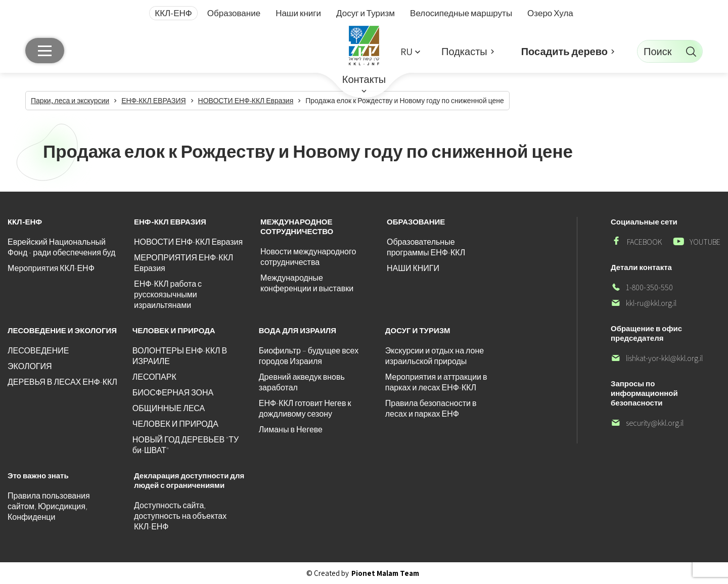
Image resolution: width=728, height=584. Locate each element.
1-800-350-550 (642, 287)
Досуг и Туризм (366, 13)
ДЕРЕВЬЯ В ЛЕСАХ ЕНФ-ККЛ (62, 382)
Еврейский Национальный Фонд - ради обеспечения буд (61, 247)
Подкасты (464, 52)
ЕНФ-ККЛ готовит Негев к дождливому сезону (305, 409)
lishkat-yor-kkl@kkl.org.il (657, 358)
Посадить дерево (564, 52)
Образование (234, 13)
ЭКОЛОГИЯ (30, 366)
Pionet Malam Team (385, 573)
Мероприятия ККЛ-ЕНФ (51, 268)
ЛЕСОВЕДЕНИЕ (38, 351)
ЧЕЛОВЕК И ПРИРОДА (175, 424)
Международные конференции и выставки (307, 283)
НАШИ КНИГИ (413, 268)
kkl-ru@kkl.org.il (644, 303)
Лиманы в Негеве (291, 430)
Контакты (364, 79)
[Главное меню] (45, 51)
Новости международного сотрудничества (308, 257)
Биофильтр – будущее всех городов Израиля (309, 356)
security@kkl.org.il (647, 423)
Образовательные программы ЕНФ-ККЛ (426, 247)
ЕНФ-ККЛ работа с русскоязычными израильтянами (168, 295)
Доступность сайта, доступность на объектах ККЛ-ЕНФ (180, 516)
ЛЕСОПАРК (154, 377)
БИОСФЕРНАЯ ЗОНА (173, 393)
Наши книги (298, 13)
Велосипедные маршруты (461, 13)
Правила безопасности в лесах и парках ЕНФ (431, 409)
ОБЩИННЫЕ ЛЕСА (169, 408)
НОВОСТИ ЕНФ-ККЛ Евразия (188, 242)
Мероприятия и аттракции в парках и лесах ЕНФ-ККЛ (436, 382)
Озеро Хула (550, 13)
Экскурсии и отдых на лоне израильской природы (435, 356)
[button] (410, 51)
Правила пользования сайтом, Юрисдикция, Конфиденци (49, 506)
